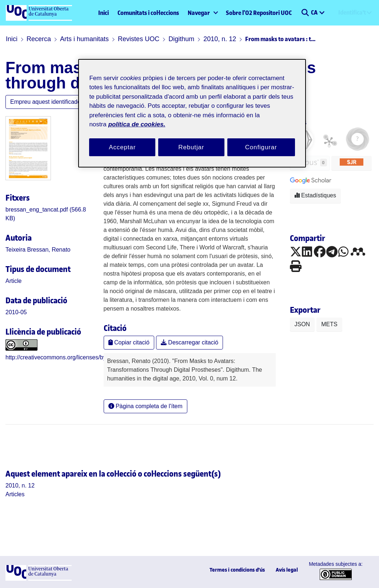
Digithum (181, 39)
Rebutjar (191, 147)
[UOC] (39, 579)
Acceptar (122, 147)
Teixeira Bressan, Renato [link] (38, 250)
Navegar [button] (199, 13)
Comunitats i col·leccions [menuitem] (148, 13)
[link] (13, 281)
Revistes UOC (139, 39)
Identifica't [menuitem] (352, 12)
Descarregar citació (189, 342)
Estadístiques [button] (316, 195)
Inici (103, 13)
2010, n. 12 (220, 39)
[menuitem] (202, 13)
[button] (305, 13)
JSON (302, 324)
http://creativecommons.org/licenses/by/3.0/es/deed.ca (76, 357)
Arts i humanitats (84, 39)
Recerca (39, 39)
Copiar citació (129, 342)
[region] (192, 113)
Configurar (261, 147)
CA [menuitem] (315, 12)
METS (329, 324)
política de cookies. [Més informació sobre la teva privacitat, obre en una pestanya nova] (137, 124)
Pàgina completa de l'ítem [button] (145, 406)
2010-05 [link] (16, 312)
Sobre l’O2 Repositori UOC (259, 13)
